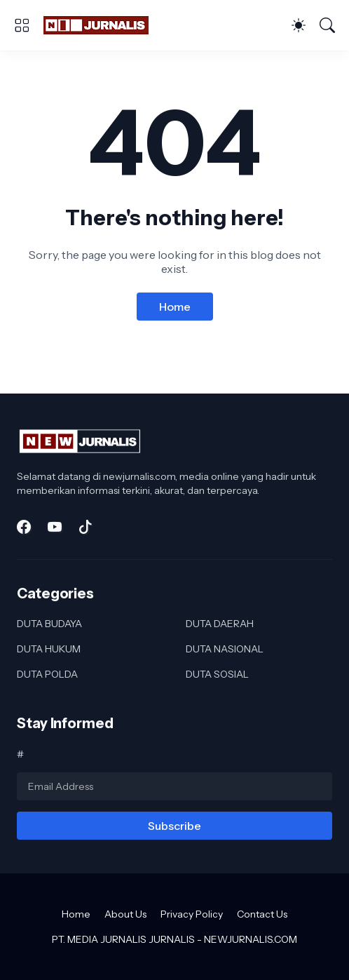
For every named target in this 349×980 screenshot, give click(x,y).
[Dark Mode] (299, 25)
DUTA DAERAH (220, 624)
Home (175, 307)
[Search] (327, 25)
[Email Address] (174, 786)
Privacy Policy (192, 914)
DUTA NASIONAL (225, 649)
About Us (125, 914)
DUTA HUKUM (49, 649)
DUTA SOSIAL (217, 674)
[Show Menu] (22, 25)
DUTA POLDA (47, 674)
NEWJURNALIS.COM (251, 939)
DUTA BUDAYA (49, 624)
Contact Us (262, 914)
